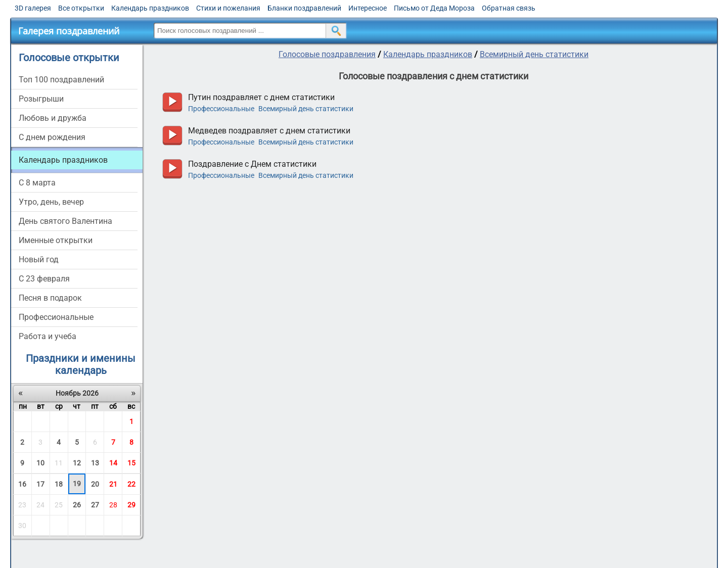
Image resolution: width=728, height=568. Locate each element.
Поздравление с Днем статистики (252, 164)
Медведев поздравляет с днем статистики (269, 131)
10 (40, 463)
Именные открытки (56, 240)
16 (22, 484)
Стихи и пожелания (228, 8)
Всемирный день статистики (534, 54)
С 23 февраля (44, 279)
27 (95, 505)
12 (77, 463)
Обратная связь (509, 8)
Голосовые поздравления (327, 54)
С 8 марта (37, 183)
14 (113, 463)
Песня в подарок (50, 298)
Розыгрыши (41, 99)
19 (77, 484)
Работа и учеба (48, 336)
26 (77, 505)
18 (59, 484)
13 (95, 463)
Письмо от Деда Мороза (434, 8)
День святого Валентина (65, 221)
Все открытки (81, 8)
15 (131, 463)
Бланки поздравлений (304, 8)
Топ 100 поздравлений (61, 80)
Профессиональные (56, 317)
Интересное (368, 8)
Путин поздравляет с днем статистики (261, 97)
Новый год (39, 259)
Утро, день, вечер (51, 202)
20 (95, 484)
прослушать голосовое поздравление (172, 102)
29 (131, 505)
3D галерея (33, 8)
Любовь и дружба (53, 118)
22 (131, 484)
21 (113, 484)
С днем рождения (52, 137)
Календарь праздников (150, 8)
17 (40, 484)
